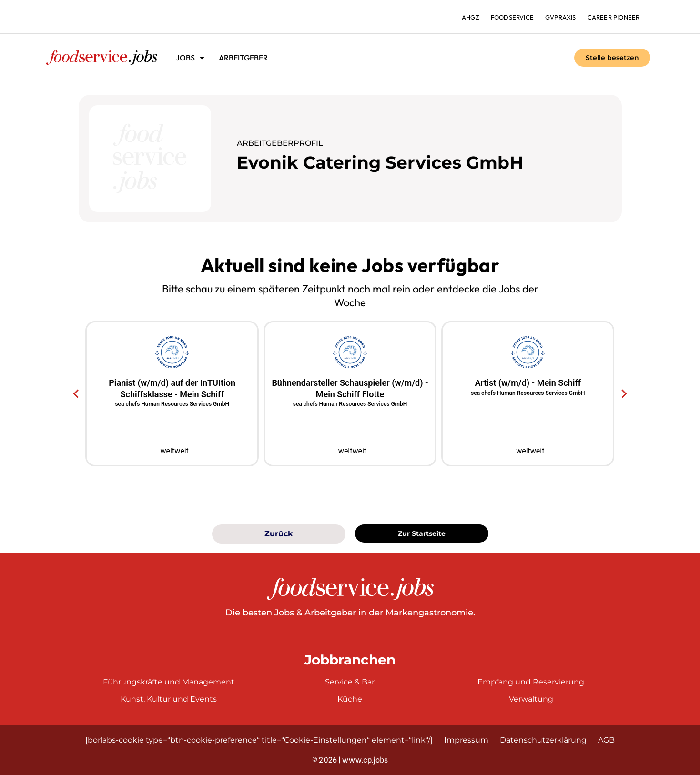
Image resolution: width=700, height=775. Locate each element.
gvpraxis (561, 17)
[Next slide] (624, 394)
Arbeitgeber (243, 58)
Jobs (190, 58)
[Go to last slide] (76, 394)
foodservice (512, 17)
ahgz (471, 17)
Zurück (279, 534)
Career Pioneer (614, 17)
